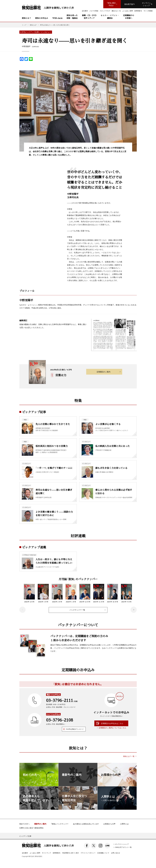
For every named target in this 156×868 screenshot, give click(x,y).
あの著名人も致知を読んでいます (86, 824)
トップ (24, 25)
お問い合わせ (116, 853)
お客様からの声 (109, 824)
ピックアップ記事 (25, 836)
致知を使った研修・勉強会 (72, 17)
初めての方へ (25, 824)
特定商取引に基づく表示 (71, 853)
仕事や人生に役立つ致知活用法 (31, 828)
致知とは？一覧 (129, 756)
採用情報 (57, 853)
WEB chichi (57, 18)
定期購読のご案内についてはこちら (112, 728)
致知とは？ (26, 18)
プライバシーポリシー (88, 853)
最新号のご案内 (40, 824)
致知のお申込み (42, 18)
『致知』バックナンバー (60, 824)
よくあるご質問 (35, 853)
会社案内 (25, 853)
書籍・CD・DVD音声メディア (89, 17)
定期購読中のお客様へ (129, 17)
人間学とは (124, 824)
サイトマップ (46, 853)
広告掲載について (103, 853)
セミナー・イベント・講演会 (110, 17)
